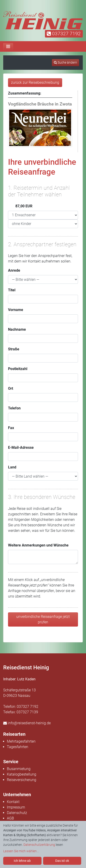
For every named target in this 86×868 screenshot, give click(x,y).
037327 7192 (64, 34)
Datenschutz (17, 813)
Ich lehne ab (22, 861)
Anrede (14, 270)
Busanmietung (19, 769)
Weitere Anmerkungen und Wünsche (38, 545)
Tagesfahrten (18, 747)
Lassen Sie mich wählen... (21, 851)
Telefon (14, 408)
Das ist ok (62, 861)
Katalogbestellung (22, 774)
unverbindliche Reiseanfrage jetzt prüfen (43, 619)
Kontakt (13, 802)
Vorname (16, 310)
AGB (10, 818)
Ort (11, 388)
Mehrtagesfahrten (21, 741)
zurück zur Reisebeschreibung (35, 82)
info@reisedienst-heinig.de (27, 723)
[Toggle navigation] (8, 46)
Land (12, 467)
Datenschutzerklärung (39, 845)
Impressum (16, 807)
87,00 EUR (20, 206)
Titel (12, 290)
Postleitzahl (18, 369)
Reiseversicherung (22, 780)
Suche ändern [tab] (65, 62)
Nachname (17, 329)
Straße (14, 349)
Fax (11, 428)
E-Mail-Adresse (21, 448)
